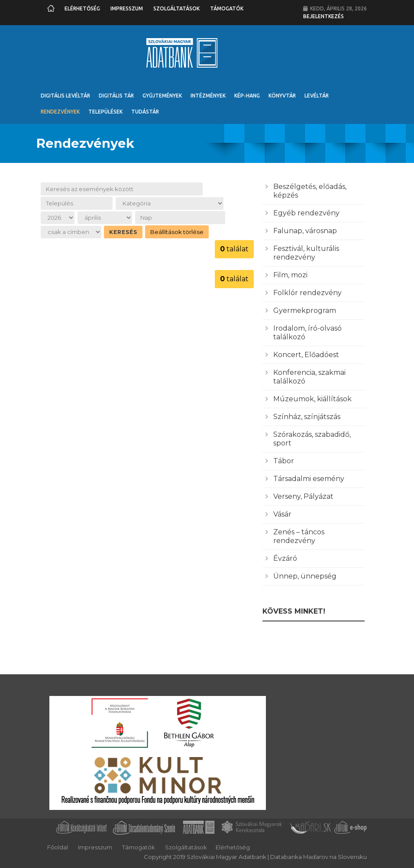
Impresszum (127, 8)
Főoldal (58, 847)
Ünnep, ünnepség (305, 576)
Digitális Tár (116, 96)
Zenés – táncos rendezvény (299, 536)
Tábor (284, 461)
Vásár (282, 514)
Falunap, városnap (305, 231)
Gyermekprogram (305, 310)
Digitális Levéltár (65, 96)
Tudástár (145, 112)
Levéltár (317, 96)
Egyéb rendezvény (306, 213)
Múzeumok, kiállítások (312, 399)
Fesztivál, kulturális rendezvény (306, 253)
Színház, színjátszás (307, 417)
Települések (105, 112)
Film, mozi (290, 275)
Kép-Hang (247, 96)
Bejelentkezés (323, 16)
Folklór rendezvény (307, 293)
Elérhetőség (82, 8)
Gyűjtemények (162, 96)
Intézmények (208, 96)
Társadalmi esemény (309, 479)
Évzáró (285, 558)
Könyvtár (282, 96)
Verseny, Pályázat (303, 496)
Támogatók (227, 8)
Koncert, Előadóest (306, 355)
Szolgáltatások (176, 8)
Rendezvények (60, 112)
